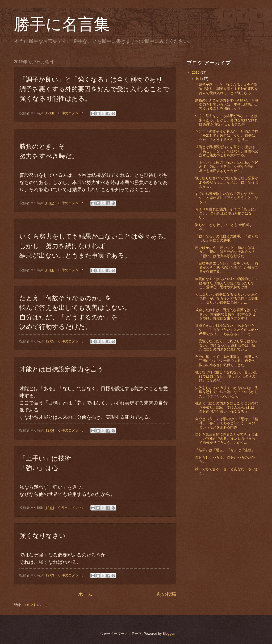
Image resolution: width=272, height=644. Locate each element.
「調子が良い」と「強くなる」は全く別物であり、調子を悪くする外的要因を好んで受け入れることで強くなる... (227, 89)
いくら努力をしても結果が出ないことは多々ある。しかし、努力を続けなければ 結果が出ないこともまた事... (227, 120)
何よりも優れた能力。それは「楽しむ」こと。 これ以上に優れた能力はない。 (226, 213)
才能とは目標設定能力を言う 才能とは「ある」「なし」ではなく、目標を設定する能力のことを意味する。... (227, 151)
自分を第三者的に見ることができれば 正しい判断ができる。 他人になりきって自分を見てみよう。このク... (227, 438)
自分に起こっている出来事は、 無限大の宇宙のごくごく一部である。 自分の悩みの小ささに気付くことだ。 (227, 361)
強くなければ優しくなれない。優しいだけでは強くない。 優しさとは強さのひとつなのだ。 (226, 376)
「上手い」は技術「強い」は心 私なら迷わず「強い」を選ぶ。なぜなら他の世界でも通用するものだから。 (227, 167)
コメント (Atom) (35, 605)
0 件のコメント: (71, 113)
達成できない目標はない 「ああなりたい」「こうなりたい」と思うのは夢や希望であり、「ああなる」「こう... (227, 330)
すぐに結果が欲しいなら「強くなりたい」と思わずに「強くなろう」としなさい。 (227, 198)
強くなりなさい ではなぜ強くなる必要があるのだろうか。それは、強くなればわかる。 (227, 182)
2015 (196, 72)
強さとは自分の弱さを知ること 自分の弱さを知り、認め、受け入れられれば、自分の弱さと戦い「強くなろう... (227, 407)
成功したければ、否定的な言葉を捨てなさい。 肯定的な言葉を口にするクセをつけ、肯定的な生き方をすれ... (226, 314)
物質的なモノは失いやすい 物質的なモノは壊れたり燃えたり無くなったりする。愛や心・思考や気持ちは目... (227, 283)
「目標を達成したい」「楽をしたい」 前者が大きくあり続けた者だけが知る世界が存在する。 (227, 267)
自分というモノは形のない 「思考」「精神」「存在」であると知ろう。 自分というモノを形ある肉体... (227, 423)
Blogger (169, 633)
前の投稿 (166, 594)
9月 (199, 79)
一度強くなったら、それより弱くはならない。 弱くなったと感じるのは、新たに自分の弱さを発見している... (226, 345)
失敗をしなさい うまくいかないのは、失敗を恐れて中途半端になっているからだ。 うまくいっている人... (227, 392)
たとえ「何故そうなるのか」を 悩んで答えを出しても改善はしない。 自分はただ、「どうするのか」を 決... (227, 136)
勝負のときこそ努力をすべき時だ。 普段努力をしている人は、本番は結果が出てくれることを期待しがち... (227, 104)
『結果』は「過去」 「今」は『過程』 (225, 450)
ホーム (85, 594)
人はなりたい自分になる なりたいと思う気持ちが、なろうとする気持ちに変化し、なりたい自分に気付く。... (227, 299)
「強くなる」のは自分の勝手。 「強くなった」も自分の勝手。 (227, 238)
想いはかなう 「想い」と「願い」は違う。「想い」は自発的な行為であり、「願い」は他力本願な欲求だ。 (227, 252)
